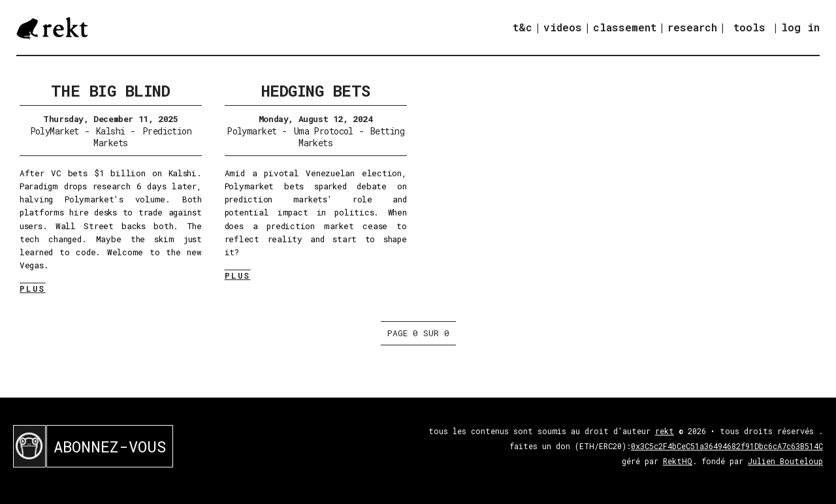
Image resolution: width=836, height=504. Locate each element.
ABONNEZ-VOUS (110, 447)
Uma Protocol (324, 131)
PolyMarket (55, 131)
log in (800, 27)
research (692, 27)
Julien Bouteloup (785, 461)
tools (749, 27)
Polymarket (251, 131)
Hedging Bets (316, 91)
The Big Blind (110, 91)
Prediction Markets (142, 137)
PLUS (33, 289)
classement (625, 27)
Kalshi (111, 131)
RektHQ (678, 461)
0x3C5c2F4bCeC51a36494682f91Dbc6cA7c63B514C (727, 446)
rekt (665, 431)
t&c (522, 27)
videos (563, 27)
